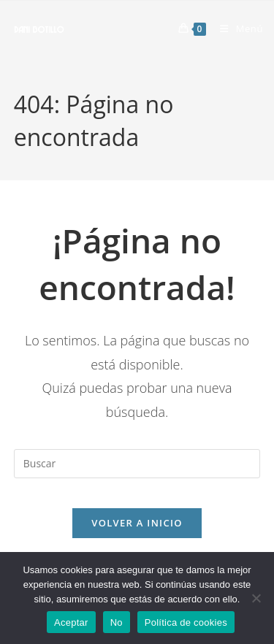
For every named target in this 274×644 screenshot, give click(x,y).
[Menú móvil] (236, 28)
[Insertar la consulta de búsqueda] (137, 464)
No (117, 622)
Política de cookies (186, 622)
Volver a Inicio (137, 523)
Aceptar (71, 622)
